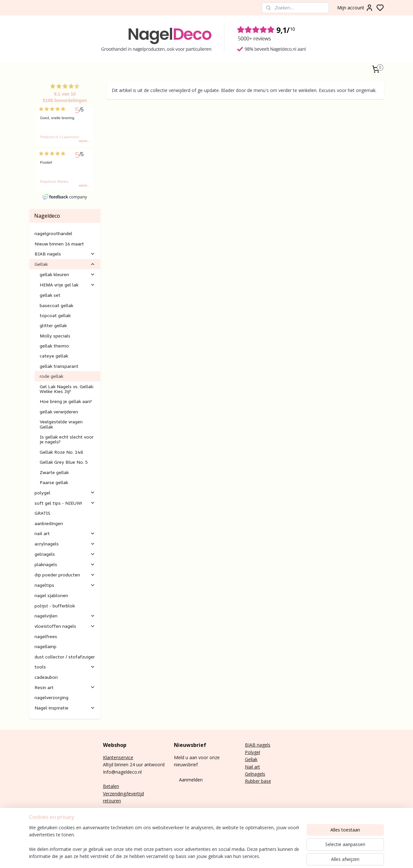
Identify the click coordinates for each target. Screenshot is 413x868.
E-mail (109, 815)
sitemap (297, 856)
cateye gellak (54, 356)
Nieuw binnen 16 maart (59, 244)
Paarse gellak (54, 482)
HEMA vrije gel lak (67, 285)
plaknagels (65, 564)
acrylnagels (65, 544)
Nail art (252, 767)
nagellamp (45, 646)
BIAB (250, 745)
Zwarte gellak (54, 472)
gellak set (50, 295)
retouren (112, 801)
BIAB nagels (65, 254)
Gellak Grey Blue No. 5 (64, 462)
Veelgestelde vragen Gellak (61, 424)
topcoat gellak (55, 315)
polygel (65, 493)
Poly (249, 752)
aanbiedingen (49, 523)
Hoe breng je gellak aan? (66, 401)
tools (65, 667)
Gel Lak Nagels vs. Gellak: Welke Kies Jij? (67, 389)
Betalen (111, 786)
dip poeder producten (65, 575)
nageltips (65, 585)
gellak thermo (54, 346)
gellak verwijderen (59, 412)
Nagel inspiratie (65, 708)
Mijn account (355, 8)
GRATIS (42, 513)
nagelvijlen (65, 616)
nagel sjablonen (51, 595)
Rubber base (258, 781)
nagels (263, 745)
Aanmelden (191, 780)
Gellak (65, 264)
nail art (65, 533)
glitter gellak (53, 325)
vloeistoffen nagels (65, 626)
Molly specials (55, 336)
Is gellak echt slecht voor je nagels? (67, 439)
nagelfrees (46, 636)
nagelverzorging (51, 697)
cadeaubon (46, 677)
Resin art (65, 687)
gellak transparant (59, 366)
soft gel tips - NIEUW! (65, 503)
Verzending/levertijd (123, 794)
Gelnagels (255, 774)
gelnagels (65, 554)
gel (257, 752)
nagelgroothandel (53, 233)
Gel (248, 759)
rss (310, 856)
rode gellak (51, 376)
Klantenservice (118, 757)
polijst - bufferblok (55, 606)
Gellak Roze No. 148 (61, 452)
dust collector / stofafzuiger (65, 657)
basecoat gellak (56, 305)
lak (255, 759)
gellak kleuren (67, 274)
